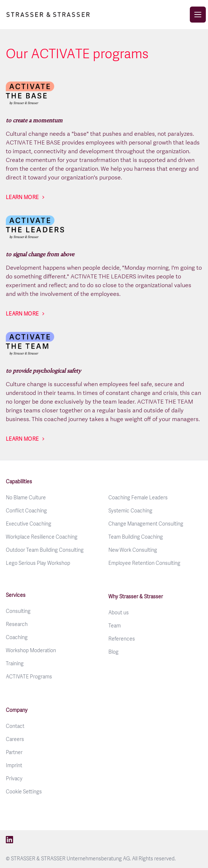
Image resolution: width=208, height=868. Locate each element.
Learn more (22, 197)
